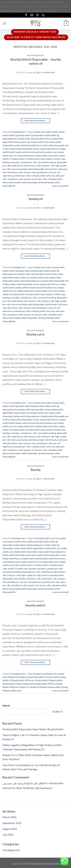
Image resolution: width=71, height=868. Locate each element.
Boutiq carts (36, 334)
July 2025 (8, 835)
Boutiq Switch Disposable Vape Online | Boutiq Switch (33, 729)
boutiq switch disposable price (27, 145)
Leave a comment (60, 186)
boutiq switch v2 (27, 565)
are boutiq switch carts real (47, 538)
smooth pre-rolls (15, 179)
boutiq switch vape (36, 159)
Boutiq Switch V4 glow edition (49, 680)
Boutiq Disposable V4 (36, 677)
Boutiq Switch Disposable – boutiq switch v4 (36, 61)
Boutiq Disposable (17, 677)
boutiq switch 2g (10, 135)
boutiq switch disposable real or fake (19, 555)
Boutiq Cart (40, 674)
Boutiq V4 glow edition (51, 687)
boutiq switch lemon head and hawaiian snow (36, 152)
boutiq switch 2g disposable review (34, 139)
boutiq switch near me (31, 562)
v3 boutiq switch (55, 179)
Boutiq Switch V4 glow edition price (18, 684)
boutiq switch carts (39, 142)
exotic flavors (17, 166)
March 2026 (9, 817)
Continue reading (35, 121)
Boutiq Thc (25, 687)
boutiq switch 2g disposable (31, 135)
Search (6, 706)
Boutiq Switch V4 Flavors (24, 680)
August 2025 (10, 829)
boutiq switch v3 (19, 159)
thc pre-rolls (41, 179)
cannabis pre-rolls (28, 162)
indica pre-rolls (34, 579)
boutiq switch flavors (49, 149)
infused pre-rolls (15, 172)
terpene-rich (29, 179)
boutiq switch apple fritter (32, 548)
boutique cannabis (11, 162)
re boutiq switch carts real (43, 176)
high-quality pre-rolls (31, 575)
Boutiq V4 (35, 687)
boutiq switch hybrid (32, 559)
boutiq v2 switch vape (55, 159)
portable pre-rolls (44, 172)
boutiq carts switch (43, 132)
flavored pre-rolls (32, 166)
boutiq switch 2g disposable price (28, 545)
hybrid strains (51, 169)
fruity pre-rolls (48, 166)
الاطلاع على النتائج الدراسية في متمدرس (24, 783)
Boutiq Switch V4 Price (45, 684)
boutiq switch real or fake (47, 156)
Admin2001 (49, 73)
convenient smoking (47, 162)
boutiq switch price (26, 156)
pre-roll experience (33, 582)
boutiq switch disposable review (24, 149)
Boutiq (36, 470)
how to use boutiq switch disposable (28, 169)
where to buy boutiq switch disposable (20, 182)
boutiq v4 (36, 199)
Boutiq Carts (52, 674)
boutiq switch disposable (26, 552)
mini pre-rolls (29, 172)
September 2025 (12, 823)
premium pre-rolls (22, 176)
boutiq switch (58, 132)
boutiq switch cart (22, 142)
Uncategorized (35, 55)
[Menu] (4, 23)
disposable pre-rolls (31, 572)
